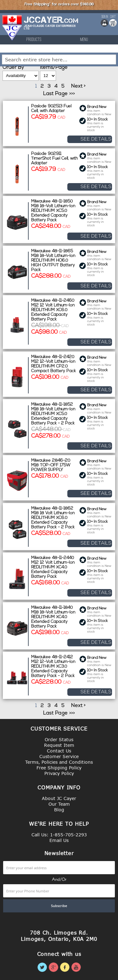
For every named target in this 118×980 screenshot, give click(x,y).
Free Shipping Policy (59, 768)
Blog (59, 810)
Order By (13, 68)
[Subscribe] (59, 906)
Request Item (59, 745)
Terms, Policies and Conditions (59, 762)
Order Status (59, 739)
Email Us (59, 840)
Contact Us (59, 751)
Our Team (59, 804)
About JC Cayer (59, 798)
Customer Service (59, 756)
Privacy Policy (59, 773)
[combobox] (59, 59)
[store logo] (12, 28)
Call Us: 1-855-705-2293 (59, 835)
